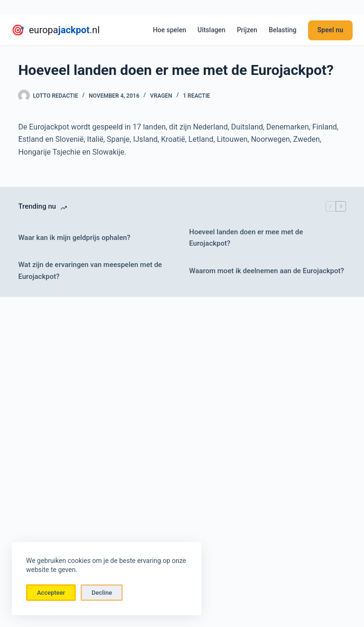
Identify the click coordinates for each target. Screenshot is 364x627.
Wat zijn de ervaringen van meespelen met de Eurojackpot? (90, 271)
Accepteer (51, 593)
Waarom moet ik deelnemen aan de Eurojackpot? (267, 271)
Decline (102, 593)
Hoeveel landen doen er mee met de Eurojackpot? (246, 238)
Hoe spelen (169, 30)
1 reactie (196, 96)
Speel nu (331, 30)
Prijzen (247, 30)
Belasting (283, 30)
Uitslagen (212, 30)
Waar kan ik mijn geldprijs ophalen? (74, 238)
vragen (161, 96)
